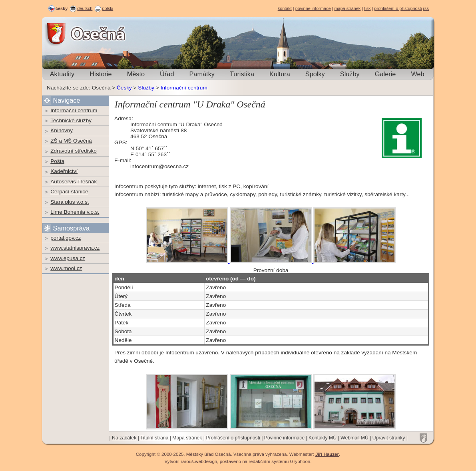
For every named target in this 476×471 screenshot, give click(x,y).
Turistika (242, 74)
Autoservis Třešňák (74, 182)
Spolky (315, 74)
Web (417, 74)
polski (108, 8)
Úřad (167, 74)
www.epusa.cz (68, 258)
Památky (202, 74)
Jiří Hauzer (327, 454)
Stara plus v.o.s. (70, 202)
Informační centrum (184, 88)
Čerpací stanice (69, 192)
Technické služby (71, 120)
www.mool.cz (66, 268)
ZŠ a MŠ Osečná (71, 141)
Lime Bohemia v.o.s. (75, 212)
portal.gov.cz (66, 238)
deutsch (85, 8)
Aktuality (62, 74)
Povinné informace (284, 438)
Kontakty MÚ (323, 438)
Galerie (385, 74)
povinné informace (313, 8)
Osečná (64, 34)
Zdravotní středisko (74, 151)
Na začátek (124, 438)
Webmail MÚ (355, 438)
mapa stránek (347, 8)
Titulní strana (154, 438)
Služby (350, 74)
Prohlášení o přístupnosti (233, 438)
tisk (367, 8)
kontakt (285, 8)
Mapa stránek (187, 438)
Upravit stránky (389, 438)
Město (136, 74)
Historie (101, 74)
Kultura (280, 74)
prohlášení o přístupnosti (398, 8)
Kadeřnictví (64, 171)
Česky (124, 88)
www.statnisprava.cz (75, 248)
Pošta (57, 161)
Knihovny (62, 130)
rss (426, 8)
